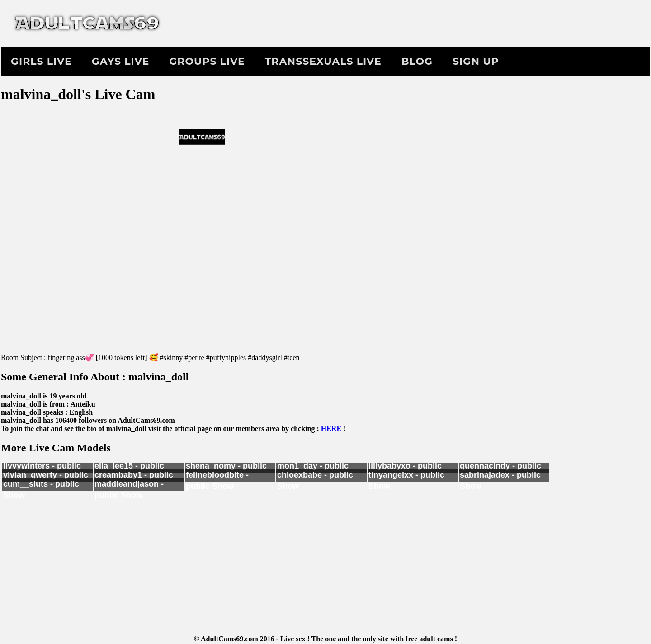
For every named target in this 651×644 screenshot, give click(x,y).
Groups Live (207, 61)
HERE (331, 429)
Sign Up (476, 61)
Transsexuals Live (323, 61)
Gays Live (120, 61)
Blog (417, 61)
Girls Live (41, 61)
